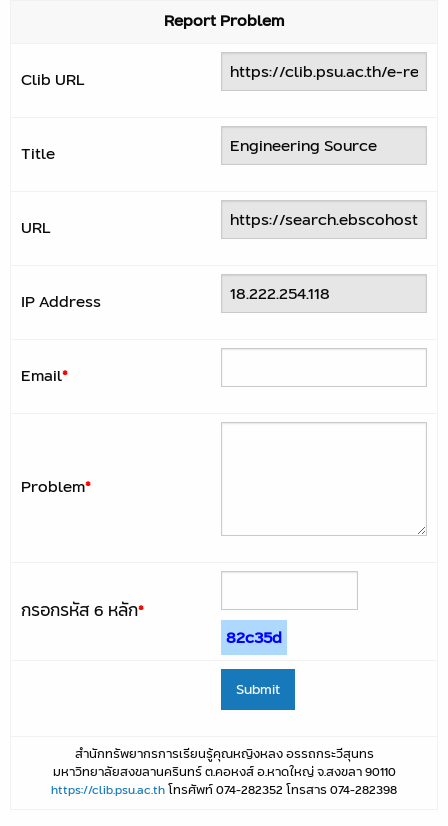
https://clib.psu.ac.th (108, 789)
